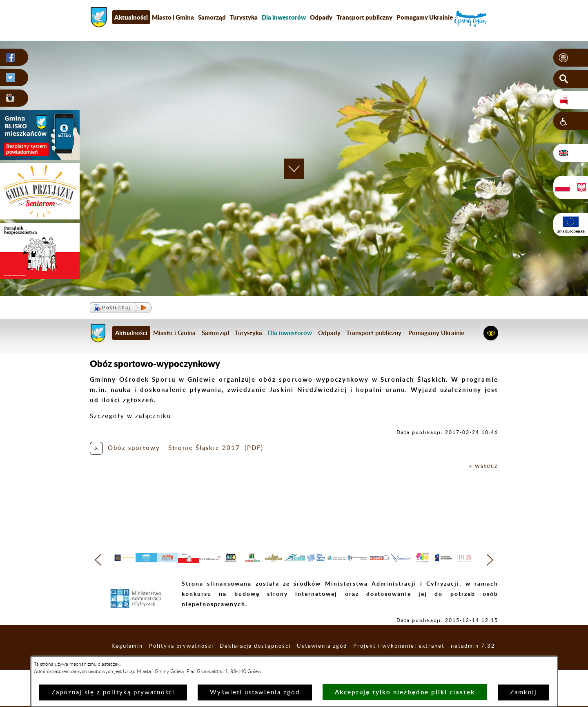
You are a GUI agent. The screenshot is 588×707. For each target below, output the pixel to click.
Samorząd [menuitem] (212, 17)
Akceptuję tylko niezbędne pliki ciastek (405, 692)
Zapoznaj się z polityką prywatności (113, 692)
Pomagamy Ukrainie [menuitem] (425, 17)
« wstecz (484, 466)
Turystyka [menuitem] (244, 17)
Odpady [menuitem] (321, 17)
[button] (571, 58)
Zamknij (523, 692)
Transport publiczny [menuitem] (364, 17)
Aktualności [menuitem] (131, 17)
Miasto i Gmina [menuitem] (173, 17)
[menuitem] (284, 17)
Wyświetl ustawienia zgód (255, 692)
